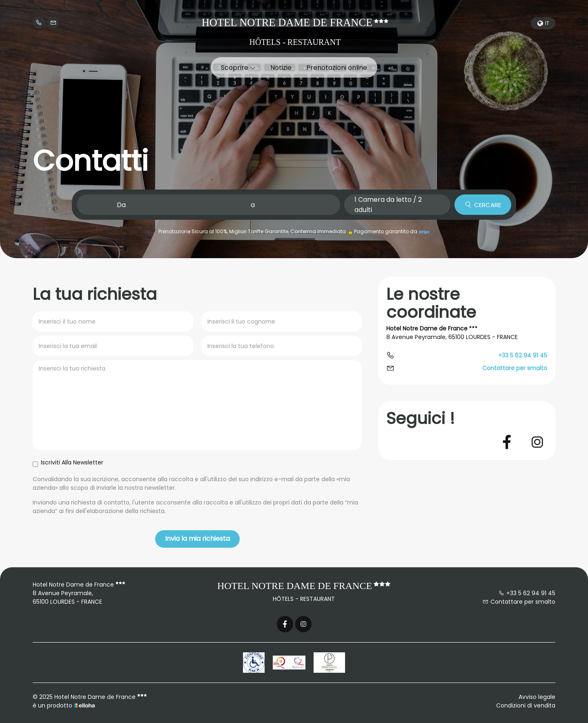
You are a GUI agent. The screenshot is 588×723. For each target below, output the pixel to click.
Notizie (281, 68)
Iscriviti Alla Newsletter (68, 463)
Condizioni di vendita (526, 705)
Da (121, 205)
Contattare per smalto (515, 368)
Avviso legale (537, 697)
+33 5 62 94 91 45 (527, 593)
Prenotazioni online (337, 68)
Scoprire (238, 68)
